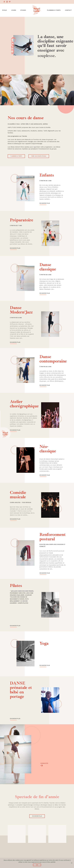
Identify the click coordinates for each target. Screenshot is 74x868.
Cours (14, 10)
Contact (68, 10)
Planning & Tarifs (54, 10)
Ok (37, 865)
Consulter (44, 763)
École (5, 10)
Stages (23, 10)
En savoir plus (45, 204)
